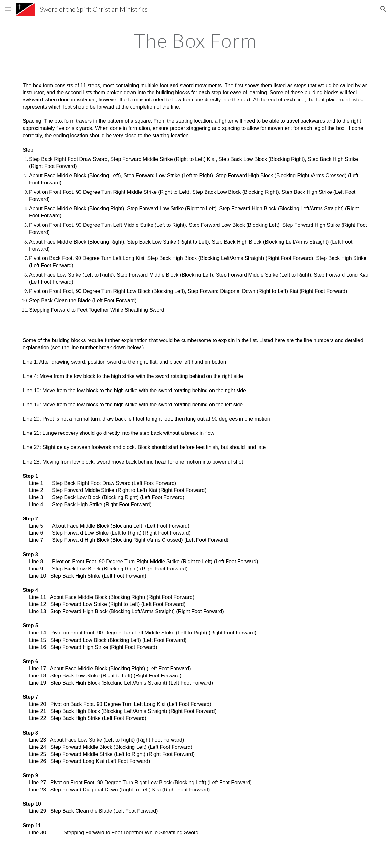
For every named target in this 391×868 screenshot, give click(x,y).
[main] (196, 40)
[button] (8, 9)
